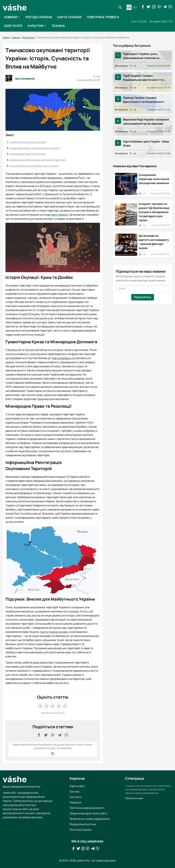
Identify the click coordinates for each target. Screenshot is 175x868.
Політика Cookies (80, 830)
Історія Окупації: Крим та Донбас (28, 142)
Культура (37, 26)
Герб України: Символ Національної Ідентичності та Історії (143, 78)
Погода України (39, 17)
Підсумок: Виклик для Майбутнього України (34, 166)
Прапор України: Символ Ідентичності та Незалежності (144, 100)
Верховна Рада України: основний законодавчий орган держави (146, 122)
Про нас (75, 791)
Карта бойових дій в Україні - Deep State (146, 144)
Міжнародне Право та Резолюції (28, 154)
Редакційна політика (83, 824)
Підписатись (143, 297)
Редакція (75, 802)
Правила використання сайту (88, 813)
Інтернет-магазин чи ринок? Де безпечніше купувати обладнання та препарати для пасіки (154, 212)
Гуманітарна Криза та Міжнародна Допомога (35, 148)
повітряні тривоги (56, 214)
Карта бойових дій (64, 358)
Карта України (69, 17)
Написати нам (134, 798)
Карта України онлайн (54, 632)
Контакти (75, 797)
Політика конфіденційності (87, 808)
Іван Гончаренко (20, 78)
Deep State (13, 26)
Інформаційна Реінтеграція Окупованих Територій (38, 160)
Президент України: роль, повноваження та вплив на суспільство (141, 56)
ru (135, 7)
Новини (12, 17)
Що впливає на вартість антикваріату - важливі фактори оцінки (154, 242)
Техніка (58, 26)
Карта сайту (77, 786)
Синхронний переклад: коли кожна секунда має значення (154, 179)
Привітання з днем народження (90, 819)
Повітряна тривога (103, 17)
